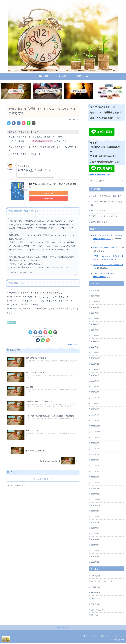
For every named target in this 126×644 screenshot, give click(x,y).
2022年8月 (95, 449)
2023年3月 (95, 409)
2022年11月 (96, 432)
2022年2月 (95, 483)
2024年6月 (95, 325)
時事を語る (96, 599)
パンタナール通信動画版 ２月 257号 (107, 196)
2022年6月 (95, 460)
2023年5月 (95, 398)
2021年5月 (95, 534)
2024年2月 (95, 347)
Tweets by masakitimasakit (99, 175)
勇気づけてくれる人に (100, 211)
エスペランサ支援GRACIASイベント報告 (107, 204)
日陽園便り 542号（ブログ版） (106, 248)
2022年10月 (96, 438)
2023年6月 (95, 393)
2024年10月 (96, 302)
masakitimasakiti (106, 260)
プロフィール (118, 637)
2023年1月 (95, 421)
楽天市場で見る (60, 193)
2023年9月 (95, 376)
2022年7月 (95, 455)
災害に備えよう (97, 610)
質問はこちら (106, 637)
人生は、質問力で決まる (103, 274)
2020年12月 (96, 562)
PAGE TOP (63, 629)
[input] (106, 181)
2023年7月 (95, 387)
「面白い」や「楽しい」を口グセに (105, 216)
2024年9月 (95, 308)
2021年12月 (96, 494)
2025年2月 (95, 291)
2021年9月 (95, 511)
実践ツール (96, 587)
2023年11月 (96, 364)
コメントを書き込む (43, 479)
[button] (122, 181)
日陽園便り (96, 593)
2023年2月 (95, 415)
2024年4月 (95, 336)
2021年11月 (96, 500)
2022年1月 (95, 489)
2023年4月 (95, 404)
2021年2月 (95, 551)
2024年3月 (95, 342)
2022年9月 (95, 443)
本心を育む (12, 320)
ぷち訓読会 (96, 576)
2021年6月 (95, 528)
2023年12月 (96, 359)
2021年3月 (95, 545)
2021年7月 (95, 523)
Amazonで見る (39, 193)
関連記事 (95, 616)
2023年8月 (95, 381)
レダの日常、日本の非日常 (102, 582)
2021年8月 (95, 517)
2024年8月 (95, 313)
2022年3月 (95, 477)
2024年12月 (96, 296)
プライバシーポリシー (90, 637)
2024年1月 (95, 353)
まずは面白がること (99, 222)
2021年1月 (95, 557)
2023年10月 (96, 370)
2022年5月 (95, 466)
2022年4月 (95, 472)
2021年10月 (96, 506)
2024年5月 (95, 330)
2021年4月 (95, 540)
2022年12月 (96, 427)
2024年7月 (95, 319)
